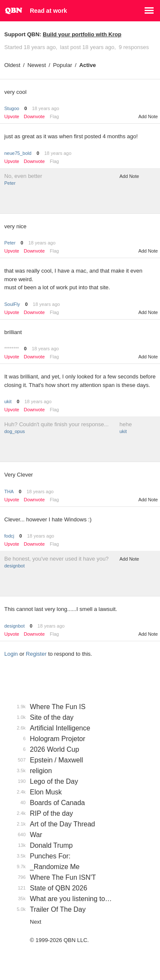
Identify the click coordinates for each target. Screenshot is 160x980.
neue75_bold (18, 153)
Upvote (12, 117)
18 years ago (46, 108)
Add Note (148, 116)
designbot (15, 566)
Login (11, 654)
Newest (36, 65)
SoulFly (12, 304)
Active (88, 65)
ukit (8, 401)
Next (36, 922)
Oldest (12, 65)
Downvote (34, 117)
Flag (54, 116)
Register (36, 654)
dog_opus (15, 431)
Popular (63, 65)
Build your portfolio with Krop (82, 34)
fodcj (9, 536)
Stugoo (12, 108)
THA (9, 491)
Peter (10, 183)
